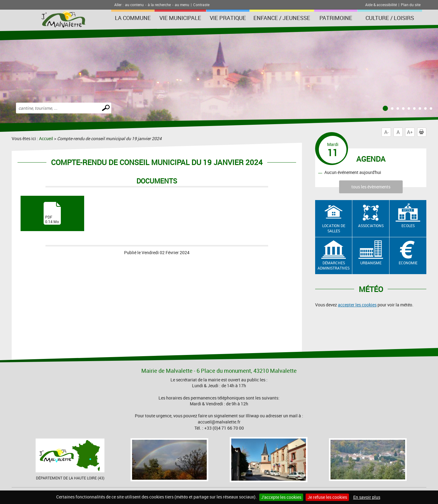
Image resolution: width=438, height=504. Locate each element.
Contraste (201, 5)
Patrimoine (336, 18)
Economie (408, 263)
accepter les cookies (357, 305)
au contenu (134, 5)
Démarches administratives (334, 265)
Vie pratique (228, 18)
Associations (371, 226)
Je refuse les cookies (327, 497)
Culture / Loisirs (390, 18)
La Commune (133, 18)
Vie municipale (180, 18)
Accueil (46, 138)
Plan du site (411, 5)
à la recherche (159, 5)
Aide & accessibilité (381, 5)
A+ (410, 132)
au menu (182, 5)
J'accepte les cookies (281, 497)
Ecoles (408, 226)
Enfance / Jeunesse (282, 18)
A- (386, 132)
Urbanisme (371, 263)
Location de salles (334, 228)
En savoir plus (367, 497)
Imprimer (423, 132)
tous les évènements (371, 187)
